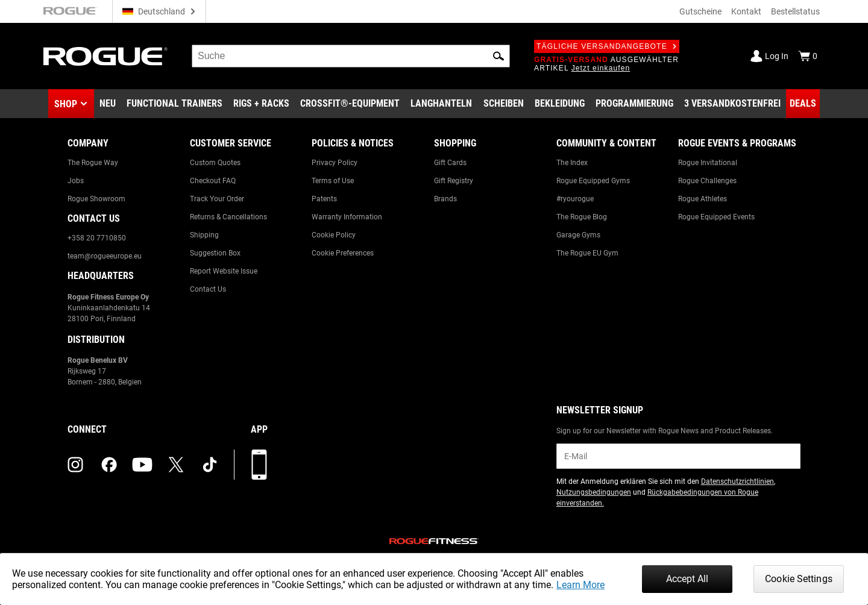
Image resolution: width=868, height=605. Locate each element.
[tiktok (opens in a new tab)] (210, 465)
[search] (351, 56)
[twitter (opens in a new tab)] (176, 465)
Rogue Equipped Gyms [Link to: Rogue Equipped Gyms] (593, 181)
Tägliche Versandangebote (607, 46)
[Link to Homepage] (105, 56)
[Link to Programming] (634, 104)
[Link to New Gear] (108, 104)
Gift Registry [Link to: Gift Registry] (454, 181)
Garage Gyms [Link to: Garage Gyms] (578, 235)
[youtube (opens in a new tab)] (142, 465)
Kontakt (746, 11)
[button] (498, 56)
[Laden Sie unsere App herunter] (259, 465)
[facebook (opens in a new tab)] (109, 465)
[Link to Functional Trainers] (175, 104)
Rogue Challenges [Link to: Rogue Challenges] (707, 181)
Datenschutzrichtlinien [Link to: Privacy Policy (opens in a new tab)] (737, 481)
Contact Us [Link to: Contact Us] (208, 289)
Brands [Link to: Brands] (445, 199)
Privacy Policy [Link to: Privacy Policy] (335, 163)
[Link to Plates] (504, 104)
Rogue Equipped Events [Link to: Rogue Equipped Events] (716, 217)
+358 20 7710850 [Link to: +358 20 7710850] (97, 238)
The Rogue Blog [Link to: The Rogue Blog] (582, 217)
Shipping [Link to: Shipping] (204, 235)
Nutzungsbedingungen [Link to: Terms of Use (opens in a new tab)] (594, 492)
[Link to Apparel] (560, 104)
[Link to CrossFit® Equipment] (350, 104)
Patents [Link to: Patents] (324, 199)
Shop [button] (66, 104)
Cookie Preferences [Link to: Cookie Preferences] (343, 253)
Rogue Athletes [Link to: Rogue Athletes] (703, 199)
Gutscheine (700, 11)
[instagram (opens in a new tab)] (75, 465)
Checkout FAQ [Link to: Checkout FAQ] (213, 181)
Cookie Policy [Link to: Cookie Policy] (334, 235)
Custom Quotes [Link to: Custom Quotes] (215, 163)
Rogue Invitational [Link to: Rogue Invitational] (708, 163)
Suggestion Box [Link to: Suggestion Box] (215, 253)
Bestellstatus (795, 11)
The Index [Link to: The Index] (572, 163)
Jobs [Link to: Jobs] (76, 181)
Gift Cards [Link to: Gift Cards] (450, 163)
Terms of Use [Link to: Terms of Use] (333, 181)
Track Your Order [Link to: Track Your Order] (217, 199)
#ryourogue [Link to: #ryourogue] (575, 199)
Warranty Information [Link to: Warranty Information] (347, 217)
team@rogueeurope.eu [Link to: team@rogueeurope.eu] (105, 256)
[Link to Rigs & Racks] (261, 104)
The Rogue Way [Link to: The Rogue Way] (93, 163)
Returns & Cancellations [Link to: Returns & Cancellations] (228, 217)
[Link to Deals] (803, 104)
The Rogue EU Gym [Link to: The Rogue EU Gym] (587, 253)
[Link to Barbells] (441, 104)
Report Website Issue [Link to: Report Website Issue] (224, 271)
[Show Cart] (808, 56)
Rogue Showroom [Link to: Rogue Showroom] (96, 199)
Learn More (580, 585)
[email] (678, 456)
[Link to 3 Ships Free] (732, 104)
